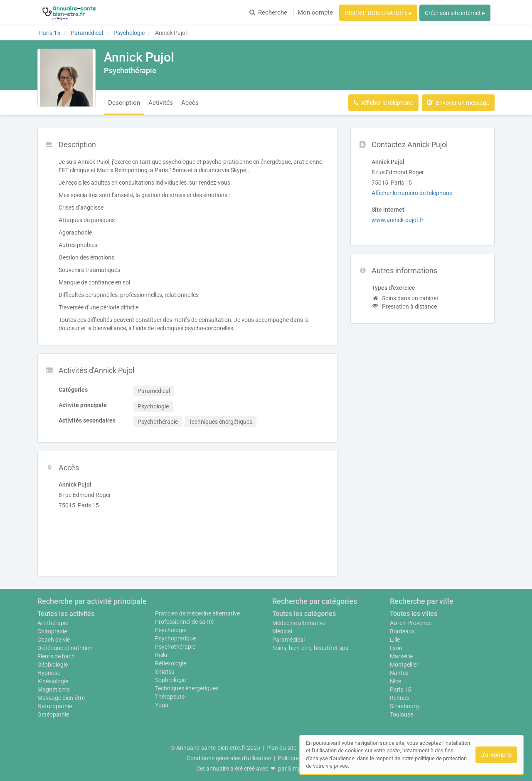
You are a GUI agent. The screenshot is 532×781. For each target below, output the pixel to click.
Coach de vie (54, 640)
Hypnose (49, 673)
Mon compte (315, 12)
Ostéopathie (53, 714)
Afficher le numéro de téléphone (412, 193)
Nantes (399, 673)
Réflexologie (171, 663)
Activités (161, 103)
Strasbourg (404, 706)
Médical (282, 631)
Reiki (161, 655)
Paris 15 (400, 690)
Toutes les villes (414, 614)
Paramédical (288, 640)
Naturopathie (55, 706)
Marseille (401, 656)
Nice (395, 681)
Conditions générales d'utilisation (229, 758)
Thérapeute (170, 697)
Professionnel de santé (184, 622)
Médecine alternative (299, 623)
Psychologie (171, 630)
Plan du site (281, 748)
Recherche (268, 12)
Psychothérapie (175, 647)
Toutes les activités (66, 614)
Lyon (396, 648)
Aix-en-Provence (411, 623)
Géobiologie (53, 665)
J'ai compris (496, 755)
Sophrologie (170, 680)
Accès (190, 103)
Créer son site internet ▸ (455, 13)
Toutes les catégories (304, 614)
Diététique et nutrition (65, 648)
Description (124, 103)
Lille (395, 640)
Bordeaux (402, 631)
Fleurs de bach (56, 656)
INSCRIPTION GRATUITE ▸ (378, 13)
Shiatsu (165, 672)
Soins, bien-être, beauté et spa (310, 648)
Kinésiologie (53, 681)
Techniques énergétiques (187, 688)
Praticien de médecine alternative (197, 613)
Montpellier (404, 665)
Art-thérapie (53, 623)
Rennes (399, 698)
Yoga (162, 705)
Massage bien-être (61, 698)
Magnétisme (53, 690)
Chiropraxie (52, 631)
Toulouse (401, 714)
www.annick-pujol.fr (398, 220)
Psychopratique (175, 638)
